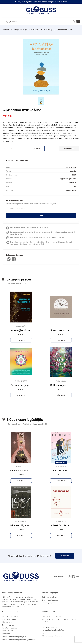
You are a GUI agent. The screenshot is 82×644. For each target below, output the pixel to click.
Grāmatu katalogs (49, 597)
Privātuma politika (9, 628)
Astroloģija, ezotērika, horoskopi (42, 30)
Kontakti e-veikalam (50, 627)
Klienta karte (7, 622)
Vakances (6, 634)
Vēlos (36, 149)
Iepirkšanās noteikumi (11, 619)
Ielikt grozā (21, 340)
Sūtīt (41, 215)
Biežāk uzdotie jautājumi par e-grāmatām (19, 640)
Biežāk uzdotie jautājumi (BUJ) (14, 637)
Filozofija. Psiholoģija (20, 30)
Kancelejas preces (49, 603)
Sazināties (65, 556)
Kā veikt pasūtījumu (10, 616)
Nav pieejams (69, 149)
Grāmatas (5, 30)
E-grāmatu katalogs (50, 600)
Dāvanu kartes (8, 625)
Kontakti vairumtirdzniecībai (53, 630)
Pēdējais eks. (61, 463)
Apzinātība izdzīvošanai (64, 30)
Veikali (45, 633)
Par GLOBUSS (8, 631)
